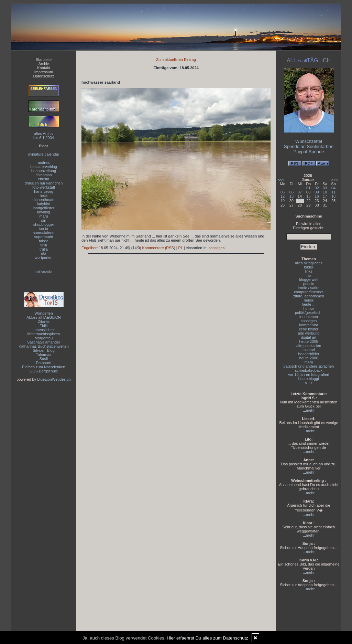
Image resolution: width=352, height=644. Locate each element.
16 (317, 196)
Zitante (44, 321)
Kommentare (153, 248)
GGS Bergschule (44, 371)
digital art (309, 337)
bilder (309, 267)
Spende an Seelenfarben (309, 146)
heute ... (309, 304)
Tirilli (44, 326)
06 (291, 192)
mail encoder (44, 272)
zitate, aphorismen (309, 296)
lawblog (43, 212)
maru (43, 216)
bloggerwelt (309, 279)
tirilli (44, 245)
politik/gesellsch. (309, 313)
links (309, 271)
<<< (281, 180)
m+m (309, 362)
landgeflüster (44, 208)
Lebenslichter (43, 330)
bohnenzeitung (44, 171)
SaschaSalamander (44, 342)
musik (309, 300)
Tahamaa (43, 355)
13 (291, 196)
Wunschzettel (309, 141)
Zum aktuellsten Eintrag (176, 60)
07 (300, 192)
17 (325, 196)
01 (308, 188)
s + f (309, 383)
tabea (44, 241)
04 (333, 188)
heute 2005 (309, 341)
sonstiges (217, 248)
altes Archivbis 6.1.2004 (44, 136)
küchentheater (44, 200)
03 (325, 188)
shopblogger (44, 224)
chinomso (43, 175)
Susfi (44, 359)
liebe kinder (309, 329)
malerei (309, 350)
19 (283, 201)
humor (309, 308)
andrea (44, 162)
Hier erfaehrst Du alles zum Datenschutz (207, 638)
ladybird (44, 204)
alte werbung (309, 333)
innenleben (309, 317)
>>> (335, 180)
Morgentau (44, 338)
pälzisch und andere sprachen (309, 366)
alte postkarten (309, 346)
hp (309, 275)
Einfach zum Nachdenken (43, 367)
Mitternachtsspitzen (44, 334)
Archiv (44, 64)
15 (308, 196)
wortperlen (43, 257)
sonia (44, 229)
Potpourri (44, 363)
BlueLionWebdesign (54, 379)
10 (325, 192)
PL (181, 248)
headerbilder (309, 354)
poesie (309, 284)
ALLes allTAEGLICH (43, 317)
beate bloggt (309, 379)
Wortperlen (44, 313)
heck (43, 196)
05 (283, 192)
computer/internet (309, 292)
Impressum (44, 72)
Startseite (44, 60)
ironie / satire (309, 288)
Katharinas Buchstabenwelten (44, 346)
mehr (310, 410)
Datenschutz (43, 76)
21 (300, 201)
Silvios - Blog (44, 350)
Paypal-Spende (309, 152)
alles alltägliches (309, 263)
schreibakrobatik (309, 370)
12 (283, 196)
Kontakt (43, 68)
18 (333, 196)
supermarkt (43, 237)
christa (44, 179)
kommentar (309, 325)
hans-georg (44, 191)
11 (333, 192)
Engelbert (90, 248)
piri (44, 220)
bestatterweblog (44, 167)
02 (317, 188)
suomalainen (44, 233)
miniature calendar (44, 154)
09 (317, 192)
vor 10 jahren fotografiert (309, 374)
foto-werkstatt (44, 187)
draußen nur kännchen (44, 183)
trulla (44, 249)
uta (43, 253)
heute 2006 (309, 358)
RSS (170, 248)
